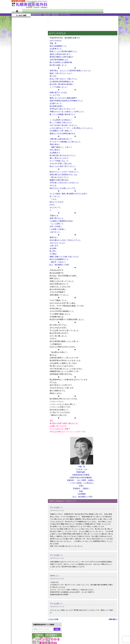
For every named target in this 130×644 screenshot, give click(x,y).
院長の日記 (28, 14)
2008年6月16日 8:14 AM (57, 579)
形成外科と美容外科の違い (25, 269)
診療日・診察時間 (88, 11)
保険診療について (22, 281)
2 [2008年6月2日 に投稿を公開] (19, 67)
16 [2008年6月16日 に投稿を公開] (19, 73)
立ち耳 (21, 215)
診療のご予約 (112, 4)
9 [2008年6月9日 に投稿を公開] (19, 70)
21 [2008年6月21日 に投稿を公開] (40, 73)
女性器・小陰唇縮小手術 (27, 196)
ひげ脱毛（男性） (25, 227)
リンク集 (19, 288)
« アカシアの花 (53, 619)
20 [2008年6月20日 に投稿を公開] (36, 73)
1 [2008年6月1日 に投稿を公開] (15, 67)
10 (26, 100)
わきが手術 (26, 207)
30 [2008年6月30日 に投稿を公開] (19, 80)
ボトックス (22, 250)
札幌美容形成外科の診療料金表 (26, 277)
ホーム (17, 11)
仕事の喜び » (113, 619)
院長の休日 (36, 14)
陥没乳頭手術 (23, 192)
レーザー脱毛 (23, 219)
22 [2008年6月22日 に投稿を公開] (15, 77)
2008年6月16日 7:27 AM (57, 558)
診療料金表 (70, 11)
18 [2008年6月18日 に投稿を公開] (27, 73)
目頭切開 (22, 246)
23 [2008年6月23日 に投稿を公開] (19, 77)
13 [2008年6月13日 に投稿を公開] (36, 70)
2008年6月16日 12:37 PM (57, 607)
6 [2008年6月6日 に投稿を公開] (36, 67)
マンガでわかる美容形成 (42, 11)
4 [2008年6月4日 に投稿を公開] (27, 67)
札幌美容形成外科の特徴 (24, 265)
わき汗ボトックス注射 (26, 211)
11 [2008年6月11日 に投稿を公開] (27, 70)
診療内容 (56, 11)
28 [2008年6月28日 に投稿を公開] (40, 77)
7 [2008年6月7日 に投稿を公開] (40, 67)
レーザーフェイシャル (26, 223)
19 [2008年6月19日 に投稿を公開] (32, 73)
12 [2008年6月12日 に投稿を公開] (32, 70)
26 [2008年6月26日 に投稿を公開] (32, 77)
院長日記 (29, 11)
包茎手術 (22, 238)
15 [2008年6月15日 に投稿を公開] (15, 73)
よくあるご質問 (109, 11)
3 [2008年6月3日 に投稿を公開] (23, 67)
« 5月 (15, 84)
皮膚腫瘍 (22, 242)
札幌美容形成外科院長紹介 (25, 284)
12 (30, 100)
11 (28, 100)
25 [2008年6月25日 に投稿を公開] (27, 77)
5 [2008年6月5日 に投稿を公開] (32, 67)
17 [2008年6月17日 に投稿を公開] (23, 73)
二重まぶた (22, 200)
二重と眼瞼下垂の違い (23, 203)
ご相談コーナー (99, 4)
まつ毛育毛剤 (23, 234)
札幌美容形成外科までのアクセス (27, 273)
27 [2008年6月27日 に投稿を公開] (36, 77)
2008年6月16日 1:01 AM (57, 511)
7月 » (20, 84)
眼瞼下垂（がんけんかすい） (28, 188)
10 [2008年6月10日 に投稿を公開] (23, 70)
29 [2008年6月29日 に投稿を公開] (15, 80)
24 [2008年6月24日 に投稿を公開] (23, 77)
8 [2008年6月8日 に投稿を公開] (15, 70)
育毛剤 (21, 230)
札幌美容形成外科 (17, 14)
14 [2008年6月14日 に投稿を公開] (40, 70)
